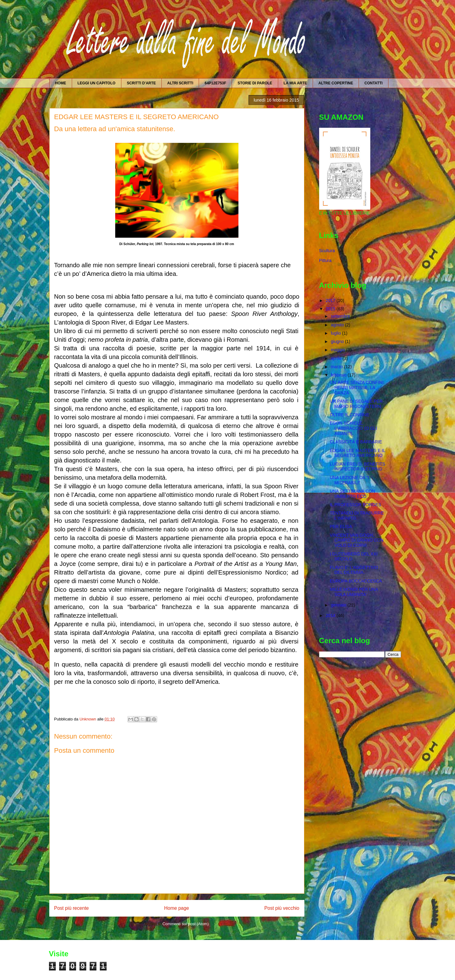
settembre (341, 316)
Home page (177, 908)
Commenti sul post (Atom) (185, 924)
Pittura (325, 260)
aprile (337, 358)
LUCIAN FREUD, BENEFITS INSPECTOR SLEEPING (357, 467)
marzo (337, 367)
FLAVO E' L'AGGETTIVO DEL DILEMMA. (354, 570)
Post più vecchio (282, 908)
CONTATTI (374, 83)
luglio (337, 333)
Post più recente (72, 908)
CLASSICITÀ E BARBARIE (356, 442)
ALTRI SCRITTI (180, 83)
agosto (338, 325)
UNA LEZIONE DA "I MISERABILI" (349, 480)
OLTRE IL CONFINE (349, 415)
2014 (331, 615)
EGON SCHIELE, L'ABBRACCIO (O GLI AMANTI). (353, 428)
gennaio (339, 605)
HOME (61, 83)
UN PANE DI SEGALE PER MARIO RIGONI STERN (356, 404)
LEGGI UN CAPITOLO (97, 83)
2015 (331, 309)
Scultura (327, 251)
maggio (339, 350)
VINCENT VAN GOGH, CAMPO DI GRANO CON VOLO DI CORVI (356, 540)
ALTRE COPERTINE (336, 83)
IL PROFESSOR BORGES (355, 505)
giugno (338, 341)
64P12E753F (215, 83)
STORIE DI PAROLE (255, 83)
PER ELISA (341, 526)
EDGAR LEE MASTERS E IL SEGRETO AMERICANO (357, 453)
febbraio (339, 375)
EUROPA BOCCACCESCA (356, 581)
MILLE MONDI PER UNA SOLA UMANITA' (354, 592)
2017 (331, 300)
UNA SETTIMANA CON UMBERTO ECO (352, 494)
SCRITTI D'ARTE (141, 83)
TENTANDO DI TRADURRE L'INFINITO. (357, 516)
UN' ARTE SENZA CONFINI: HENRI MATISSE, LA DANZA (357, 388)
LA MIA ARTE (295, 83)
